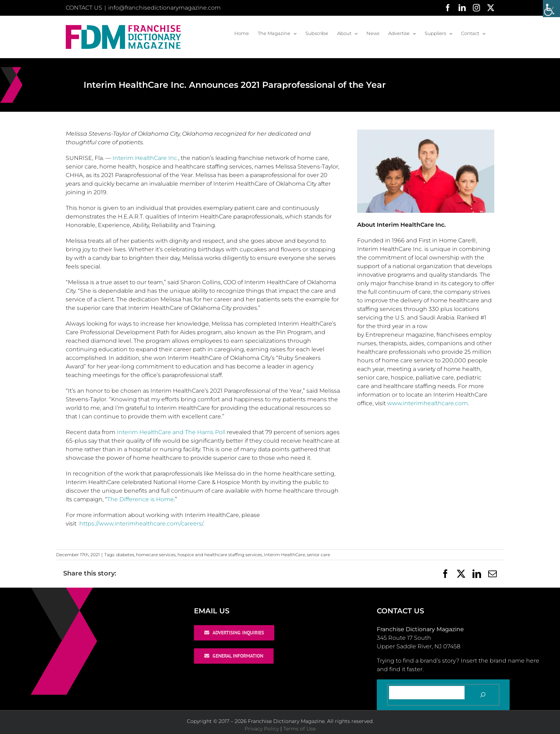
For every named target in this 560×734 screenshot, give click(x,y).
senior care (318, 555)
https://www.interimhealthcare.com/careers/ (141, 524)
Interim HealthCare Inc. (145, 158)
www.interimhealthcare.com (427, 403)
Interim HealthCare (284, 555)
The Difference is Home (141, 499)
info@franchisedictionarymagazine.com (164, 8)
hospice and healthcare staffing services (220, 555)
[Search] (483, 695)
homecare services (156, 555)
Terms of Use (299, 729)
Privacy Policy (262, 729)
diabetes (125, 555)
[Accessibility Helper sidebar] (551, 9)
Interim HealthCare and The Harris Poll (171, 432)
